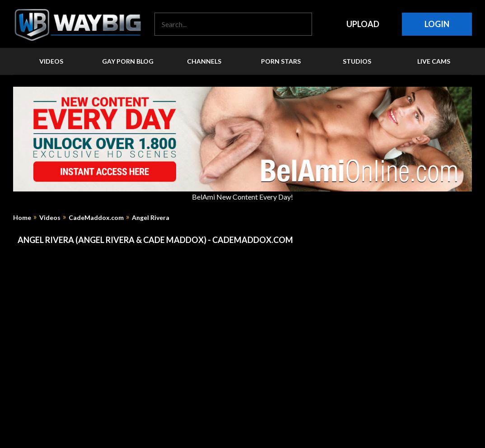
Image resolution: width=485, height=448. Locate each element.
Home (22, 218)
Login (437, 24)
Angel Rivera (151, 218)
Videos (50, 218)
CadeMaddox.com (96, 218)
